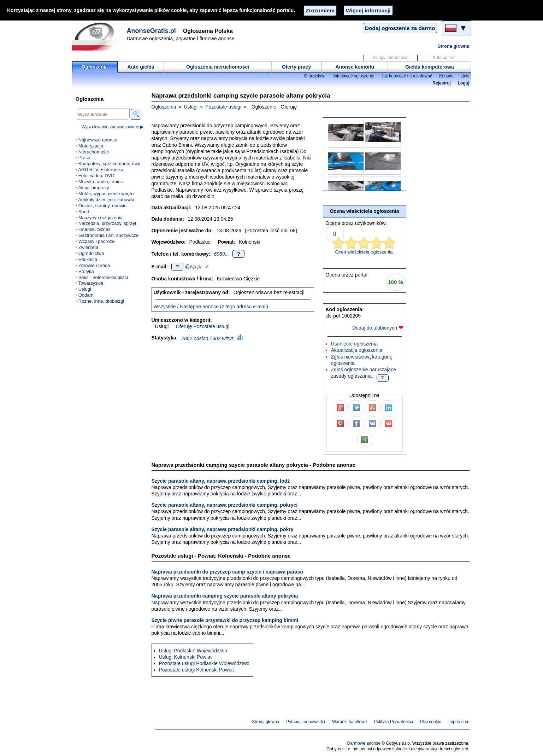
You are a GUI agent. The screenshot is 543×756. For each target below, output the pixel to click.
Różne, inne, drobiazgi (101, 301)
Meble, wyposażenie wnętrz (107, 194)
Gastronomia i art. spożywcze (109, 235)
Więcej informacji (368, 10)
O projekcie (315, 76)
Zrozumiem (320, 10)
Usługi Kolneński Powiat (185, 657)
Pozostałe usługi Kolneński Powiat (196, 670)
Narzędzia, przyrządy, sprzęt (107, 223)
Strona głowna (454, 46)
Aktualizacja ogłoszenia (357, 350)
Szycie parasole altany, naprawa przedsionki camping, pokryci (225, 505)
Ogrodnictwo (91, 253)
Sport (84, 212)
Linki (465, 76)
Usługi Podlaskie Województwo (193, 651)
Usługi (191, 107)
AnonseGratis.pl (151, 31)
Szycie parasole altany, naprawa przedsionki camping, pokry (223, 529)
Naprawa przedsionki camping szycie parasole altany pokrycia (225, 596)
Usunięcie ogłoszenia (354, 344)
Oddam (86, 295)
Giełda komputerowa (430, 67)
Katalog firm (444, 58)
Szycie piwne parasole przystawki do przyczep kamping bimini (225, 620)
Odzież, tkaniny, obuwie (103, 206)
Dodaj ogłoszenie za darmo (400, 28)
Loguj (464, 83)
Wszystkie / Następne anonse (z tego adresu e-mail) (211, 307)
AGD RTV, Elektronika (101, 170)
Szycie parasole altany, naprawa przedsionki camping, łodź (221, 481)
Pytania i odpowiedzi (306, 722)
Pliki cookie (431, 722)
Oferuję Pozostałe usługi (202, 326)
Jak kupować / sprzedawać (407, 76)
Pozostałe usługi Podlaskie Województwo (204, 663)
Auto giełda (141, 67)
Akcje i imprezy (94, 188)
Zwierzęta (88, 247)
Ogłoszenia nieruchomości (218, 67)
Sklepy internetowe (391, 58)
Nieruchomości (94, 152)
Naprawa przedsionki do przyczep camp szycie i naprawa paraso (228, 572)
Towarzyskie (91, 283)
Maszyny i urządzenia (101, 218)
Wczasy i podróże (97, 241)
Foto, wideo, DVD (96, 176)
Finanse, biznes (95, 229)
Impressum (459, 722)
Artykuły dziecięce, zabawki (106, 200)
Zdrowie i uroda (94, 265)
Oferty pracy (296, 67)
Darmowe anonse (364, 743)
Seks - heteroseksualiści (103, 277)
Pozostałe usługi (223, 107)
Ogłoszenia (95, 67)
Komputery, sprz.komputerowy (109, 164)
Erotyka (86, 271)
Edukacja (88, 259)
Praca (84, 158)
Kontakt (446, 76)
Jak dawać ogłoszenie (353, 76)
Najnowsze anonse (98, 140)
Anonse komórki (355, 67)
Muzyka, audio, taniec (101, 182)
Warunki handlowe (350, 722)
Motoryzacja (91, 146)
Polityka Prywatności (393, 722)
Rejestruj (442, 83)
